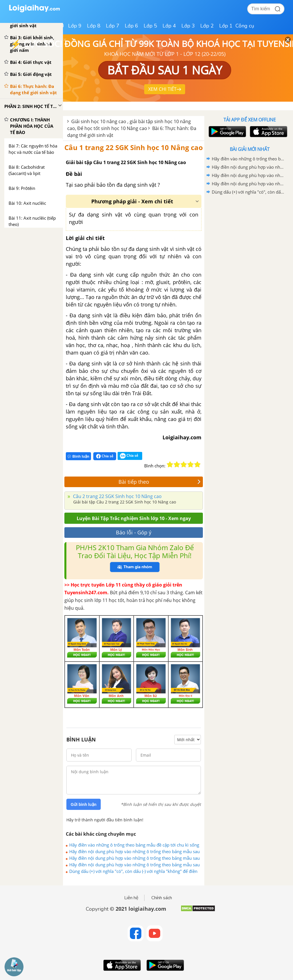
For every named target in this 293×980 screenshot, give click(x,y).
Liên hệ (131, 898)
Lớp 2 (207, 26)
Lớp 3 (188, 26)
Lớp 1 (226, 26)
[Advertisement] (250, 237)
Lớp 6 (131, 26)
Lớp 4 (169, 26)
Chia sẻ (105, 456)
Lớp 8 (94, 26)
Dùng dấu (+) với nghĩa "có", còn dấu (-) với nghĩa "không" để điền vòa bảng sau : (133, 871)
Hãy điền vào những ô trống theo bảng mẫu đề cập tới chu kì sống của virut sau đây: (134, 845)
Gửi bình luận (84, 804)
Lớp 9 (75, 26)
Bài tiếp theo (160, 482)
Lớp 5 (150, 26)
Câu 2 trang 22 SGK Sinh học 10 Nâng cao (117, 496)
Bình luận (78, 456)
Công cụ (245, 26)
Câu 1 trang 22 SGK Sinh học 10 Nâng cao (134, 147)
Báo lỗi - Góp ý (134, 532)
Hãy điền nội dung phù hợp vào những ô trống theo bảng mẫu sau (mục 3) (134, 865)
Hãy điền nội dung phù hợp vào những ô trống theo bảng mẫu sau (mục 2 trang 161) (134, 851)
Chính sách (162, 898)
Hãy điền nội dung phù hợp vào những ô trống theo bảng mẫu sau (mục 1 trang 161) (134, 858)
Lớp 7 (113, 26)
